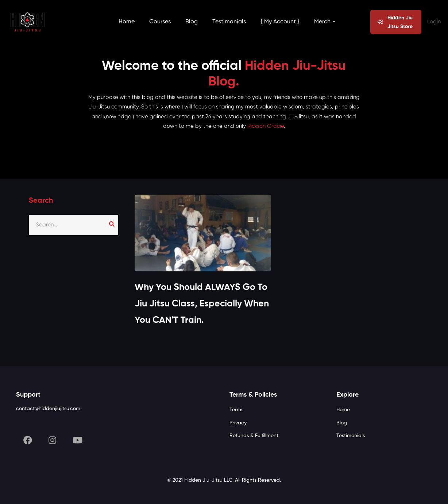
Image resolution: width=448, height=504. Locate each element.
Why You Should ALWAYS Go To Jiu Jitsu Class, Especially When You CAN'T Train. (202, 304)
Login (434, 22)
